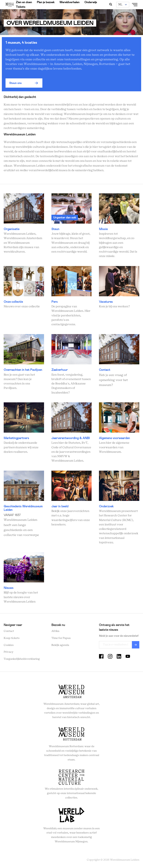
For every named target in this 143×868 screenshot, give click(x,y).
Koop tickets (12, 638)
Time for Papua (61, 638)
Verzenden (136, 645)
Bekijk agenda (60, 645)
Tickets (21, 7)
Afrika (55, 631)
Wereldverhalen (69, 2)
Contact (9, 631)
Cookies (9, 645)
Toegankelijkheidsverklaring (22, 659)
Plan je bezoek (46, 2)
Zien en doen (24, 2)
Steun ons (15, 83)
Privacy (9, 652)
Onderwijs (91, 2)
